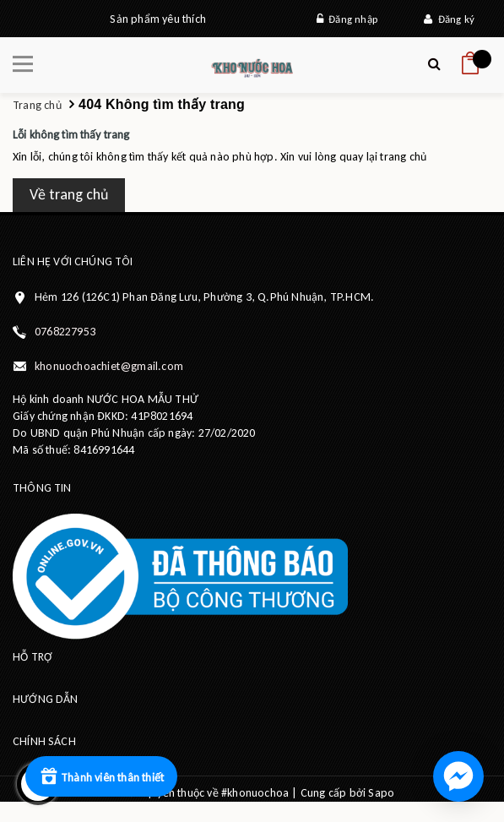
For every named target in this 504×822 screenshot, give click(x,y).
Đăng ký (449, 19)
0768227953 (65, 332)
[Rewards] (101, 776)
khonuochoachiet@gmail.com (109, 366)
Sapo (381, 793)
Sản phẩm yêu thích (158, 19)
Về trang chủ (69, 194)
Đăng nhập (347, 19)
